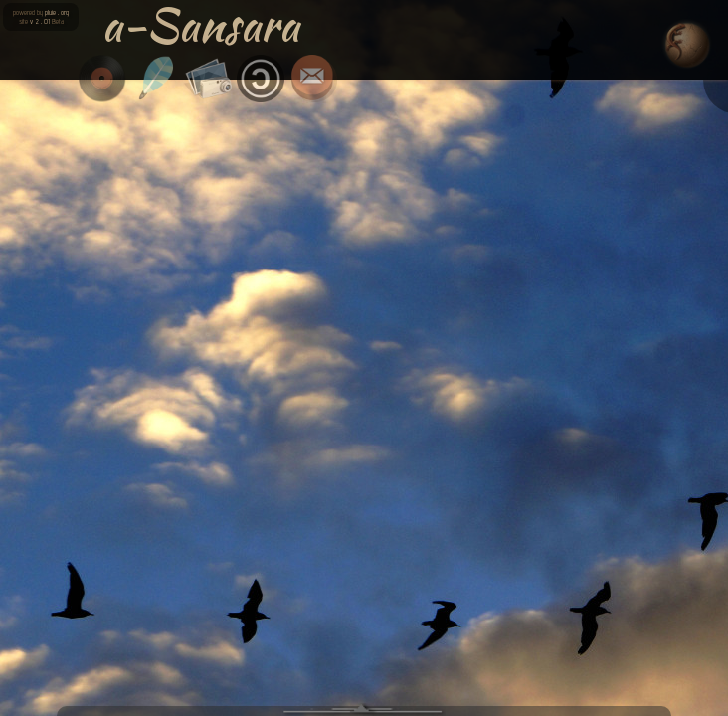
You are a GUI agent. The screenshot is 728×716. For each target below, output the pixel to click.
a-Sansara (200, 25)
